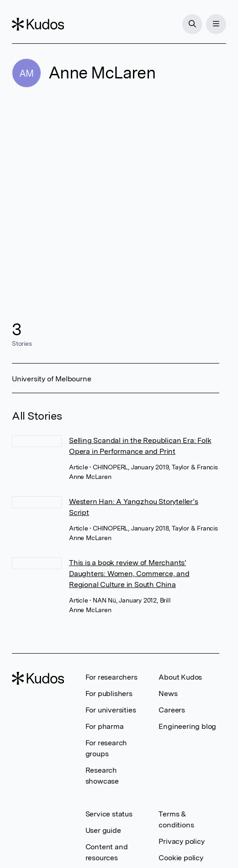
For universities (111, 710)
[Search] (192, 24)
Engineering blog (187, 726)
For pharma (105, 726)
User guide (103, 830)
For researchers (111, 677)
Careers (172, 710)
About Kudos (180, 677)
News (168, 694)
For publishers (109, 694)
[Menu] (216, 24)
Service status (109, 814)
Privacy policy (181, 841)
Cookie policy (181, 858)
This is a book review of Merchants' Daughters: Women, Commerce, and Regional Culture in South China (129, 574)
